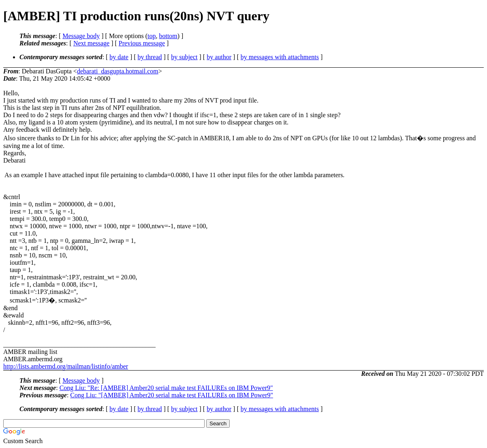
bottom (168, 36)
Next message (91, 43)
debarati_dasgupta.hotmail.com (118, 71)
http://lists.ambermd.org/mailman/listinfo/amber (66, 366)
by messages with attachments (280, 57)
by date (119, 57)
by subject (184, 57)
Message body (81, 36)
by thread (150, 57)
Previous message (142, 43)
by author (219, 57)
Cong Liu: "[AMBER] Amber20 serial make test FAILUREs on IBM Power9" (172, 395)
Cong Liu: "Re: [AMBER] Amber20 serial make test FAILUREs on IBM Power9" (166, 388)
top (152, 36)
